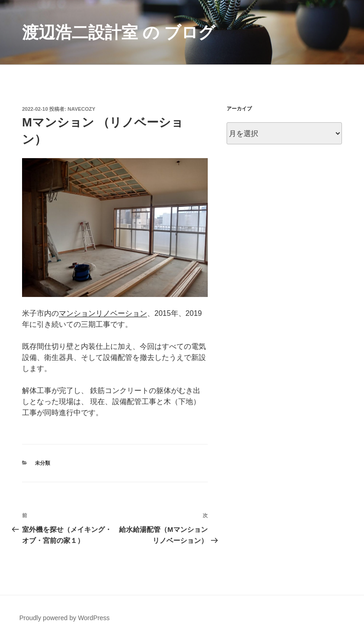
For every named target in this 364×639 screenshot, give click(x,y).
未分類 (43, 463)
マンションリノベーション (103, 313)
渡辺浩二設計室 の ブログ (119, 32)
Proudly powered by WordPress (65, 618)
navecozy (81, 109)
